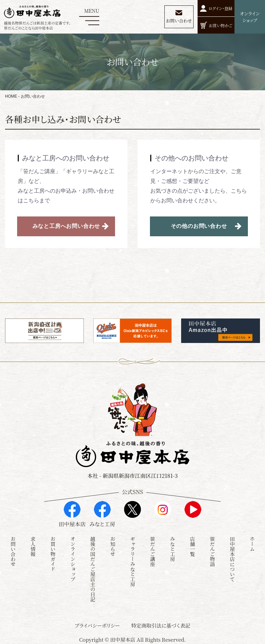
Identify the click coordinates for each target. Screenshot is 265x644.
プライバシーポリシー (97, 625)
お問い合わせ (13, 551)
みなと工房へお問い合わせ (66, 226)
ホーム (252, 544)
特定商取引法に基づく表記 (161, 625)
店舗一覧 (192, 546)
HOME (11, 96)
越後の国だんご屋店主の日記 (93, 569)
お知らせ (113, 546)
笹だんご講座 (152, 551)
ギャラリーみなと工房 (133, 561)
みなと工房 (173, 549)
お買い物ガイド (53, 554)
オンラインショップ (73, 559)
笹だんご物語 (213, 551)
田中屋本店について (232, 559)
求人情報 (33, 546)
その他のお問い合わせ (199, 226)
